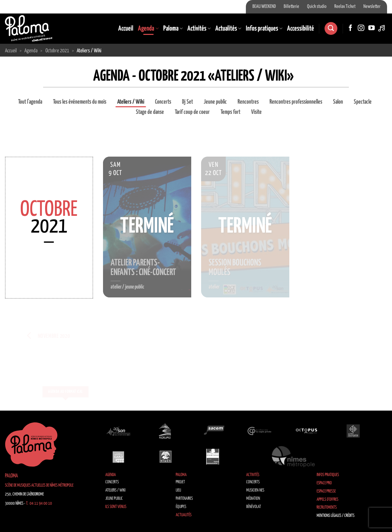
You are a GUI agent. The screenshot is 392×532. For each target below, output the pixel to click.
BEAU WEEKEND (264, 7)
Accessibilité (301, 29)
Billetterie (291, 7)
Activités (199, 29)
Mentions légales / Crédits (336, 516)
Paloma (173, 29)
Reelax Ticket (345, 7)
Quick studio (317, 7)
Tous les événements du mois (80, 102)
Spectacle (363, 102)
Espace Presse (326, 491)
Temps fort (230, 112)
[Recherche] (331, 28)
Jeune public (215, 102)
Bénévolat (254, 507)
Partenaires (184, 499)
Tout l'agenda (30, 102)
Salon (338, 102)
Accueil (126, 29)
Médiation (253, 499)
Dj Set (187, 102)
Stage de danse (150, 112)
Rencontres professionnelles (296, 102)
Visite (256, 112)
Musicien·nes (255, 490)
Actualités (228, 29)
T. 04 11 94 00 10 (39, 504)
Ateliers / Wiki (131, 102)
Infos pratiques (264, 29)
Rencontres (248, 102)
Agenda (148, 29)
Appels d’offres (327, 500)
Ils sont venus (116, 507)
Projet (180, 482)
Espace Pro (324, 483)
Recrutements (327, 507)
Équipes (181, 507)
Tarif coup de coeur (192, 112)
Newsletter (372, 7)
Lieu (178, 490)
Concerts (163, 102)
